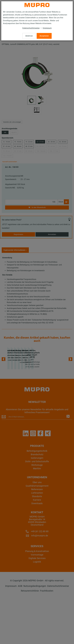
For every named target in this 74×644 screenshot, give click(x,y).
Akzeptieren (44, 36)
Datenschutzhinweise (31, 28)
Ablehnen (29, 36)
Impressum (47, 28)
